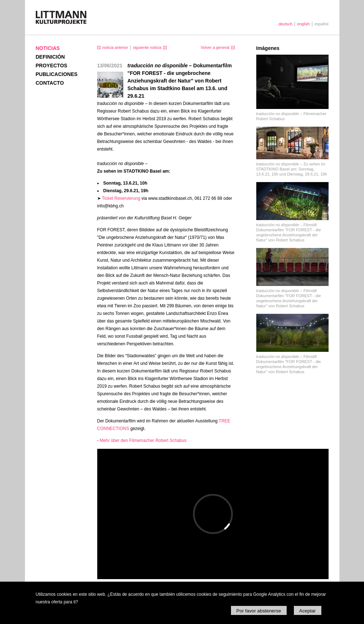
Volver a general (215, 47)
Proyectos (52, 66)
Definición (50, 57)
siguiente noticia (147, 47)
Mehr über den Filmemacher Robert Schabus (143, 440)
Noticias (48, 48)
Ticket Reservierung (121, 198)
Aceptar (308, 611)
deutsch (286, 24)
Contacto (50, 83)
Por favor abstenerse (259, 611)
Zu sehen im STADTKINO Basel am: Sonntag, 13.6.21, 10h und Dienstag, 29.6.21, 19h (292, 169)
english (303, 24)
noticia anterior (115, 47)
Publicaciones (57, 74)
